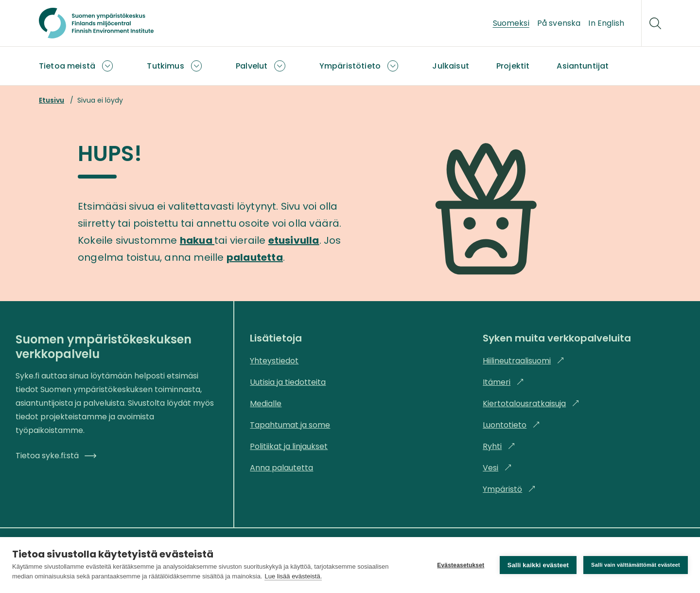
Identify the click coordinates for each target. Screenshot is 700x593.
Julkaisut (450, 66)
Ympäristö (509, 489)
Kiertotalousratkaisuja (531, 404)
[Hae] (655, 23)
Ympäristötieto (350, 66)
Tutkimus (165, 66)
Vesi (497, 468)
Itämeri (503, 382)
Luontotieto (511, 425)
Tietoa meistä (67, 66)
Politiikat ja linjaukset (289, 446)
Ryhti (499, 446)
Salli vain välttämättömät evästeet (636, 565)
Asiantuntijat (583, 66)
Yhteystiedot (274, 361)
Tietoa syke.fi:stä (56, 456)
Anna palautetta (281, 468)
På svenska (559, 23)
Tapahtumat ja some (290, 425)
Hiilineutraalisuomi (524, 361)
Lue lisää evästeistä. (293, 576)
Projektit (513, 66)
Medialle (266, 404)
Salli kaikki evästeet (538, 565)
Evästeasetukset (461, 565)
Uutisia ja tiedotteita (288, 382)
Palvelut (252, 66)
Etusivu (52, 100)
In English (606, 23)
